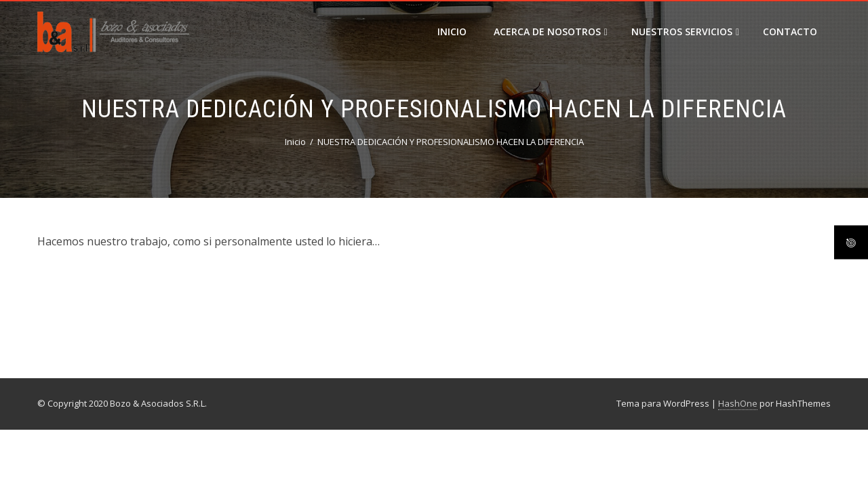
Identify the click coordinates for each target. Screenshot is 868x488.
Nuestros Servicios (685, 32)
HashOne (738, 403)
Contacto (790, 32)
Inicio (452, 32)
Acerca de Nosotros (551, 32)
